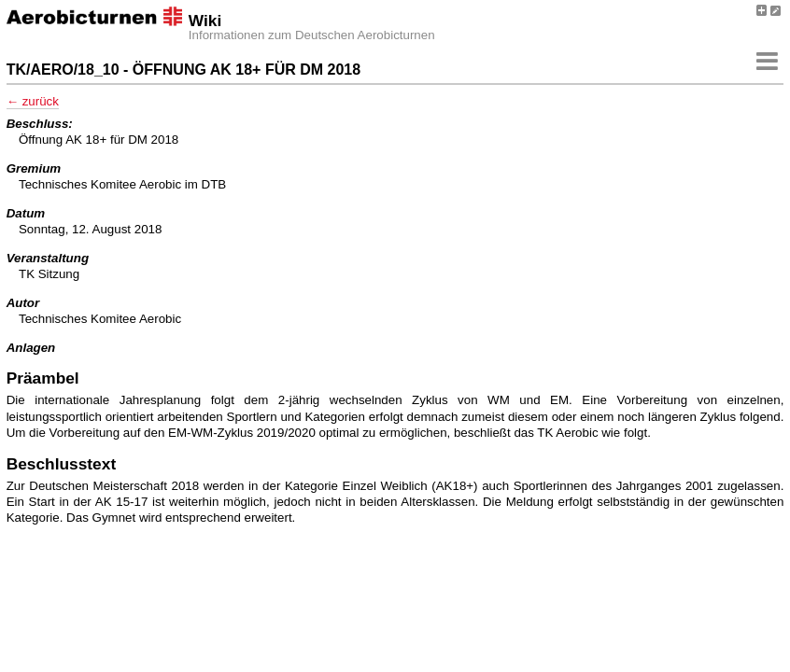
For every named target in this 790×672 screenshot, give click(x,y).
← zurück (33, 101)
